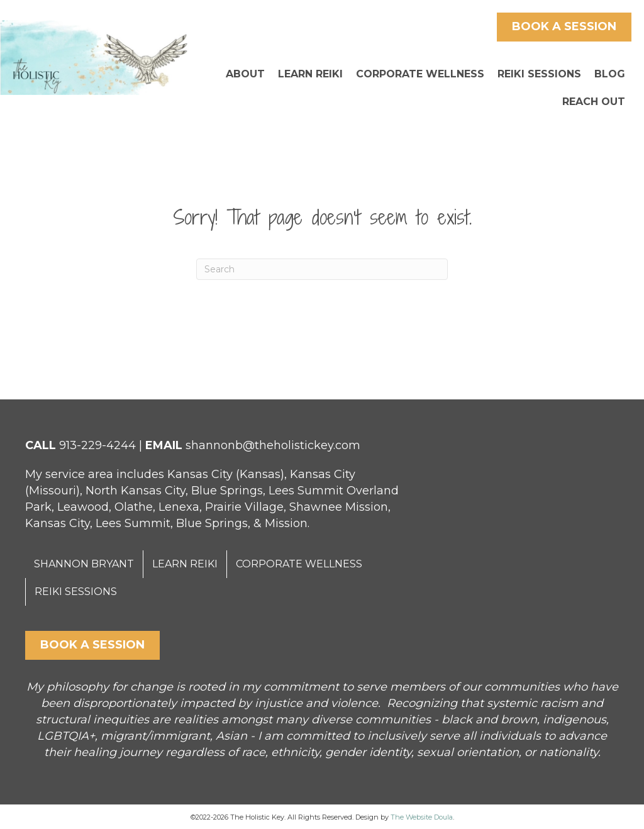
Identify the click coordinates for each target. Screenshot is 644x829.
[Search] (322, 269)
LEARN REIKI (310, 74)
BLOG (610, 74)
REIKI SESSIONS (539, 74)
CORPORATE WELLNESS (420, 74)
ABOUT (245, 74)
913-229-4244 (97, 445)
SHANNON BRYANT (84, 564)
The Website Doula (422, 817)
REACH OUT (594, 102)
